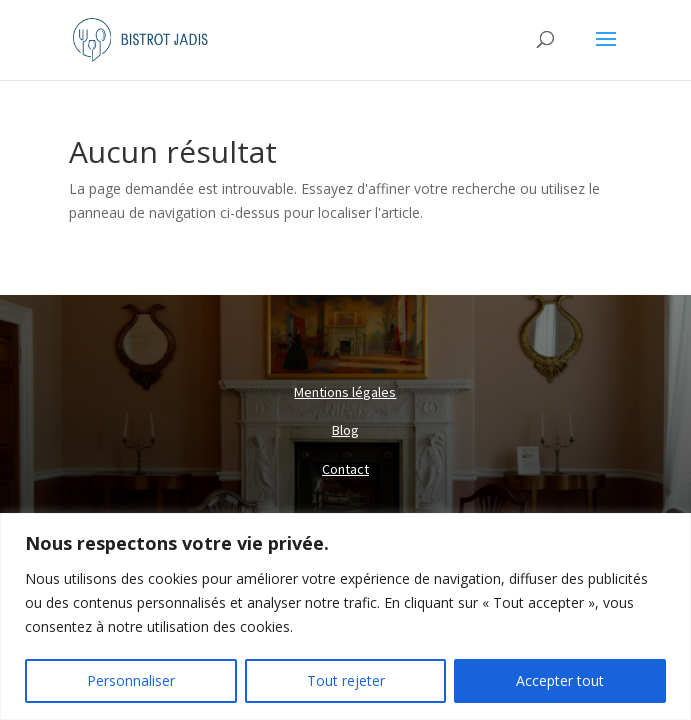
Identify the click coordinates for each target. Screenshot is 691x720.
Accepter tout (560, 680)
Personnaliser (131, 680)
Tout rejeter (346, 680)
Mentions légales (345, 392)
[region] (345, 616)
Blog (345, 430)
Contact (345, 469)
